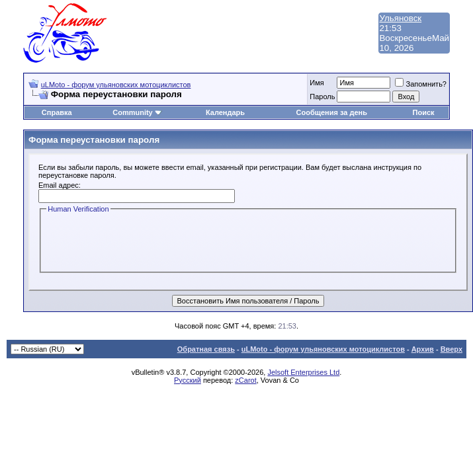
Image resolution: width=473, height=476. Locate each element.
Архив (423, 349)
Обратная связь (206, 349)
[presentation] (147, 241)
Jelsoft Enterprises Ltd (303, 372)
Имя (317, 83)
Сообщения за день (332, 112)
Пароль (322, 97)
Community (137, 112)
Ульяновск (400, 18)
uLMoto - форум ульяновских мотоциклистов (116, 85)
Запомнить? (421, 84)
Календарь (225, 112)
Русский (188, 380)
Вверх (451, 349)
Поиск (424, 112)
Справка (57, 112)
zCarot (245, 380)
